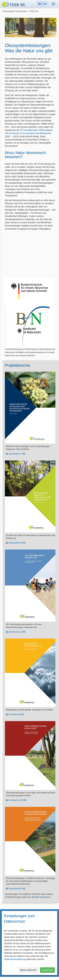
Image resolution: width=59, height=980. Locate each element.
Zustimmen (47, 970)
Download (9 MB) (16, 714)
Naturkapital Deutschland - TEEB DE (21, 11)
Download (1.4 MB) (17, 632)
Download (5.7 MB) (17, 454)
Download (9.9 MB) (17, 889)
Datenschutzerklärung (15, 959)
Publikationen (45, 897)
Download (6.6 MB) (17, 543)
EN (45, 4)
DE (40, 4)
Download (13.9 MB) (18, 800)
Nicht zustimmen (28, 970)
